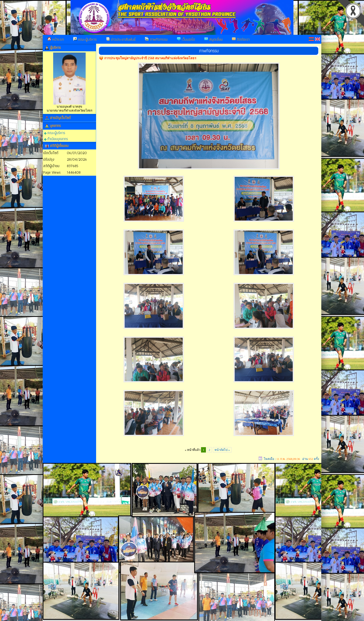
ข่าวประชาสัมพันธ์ (121, 39)
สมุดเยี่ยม (213, 39)
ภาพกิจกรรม (156, 39)
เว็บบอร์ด (186, 39)
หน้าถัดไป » (222, 450)
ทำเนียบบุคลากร (56, 139)
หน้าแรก (56, 39)
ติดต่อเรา (241, 39)
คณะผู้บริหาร (85, 39)
